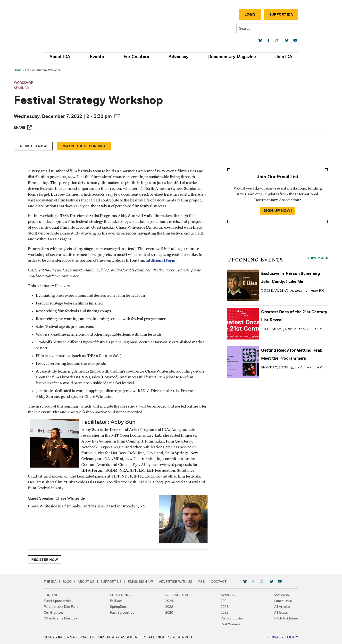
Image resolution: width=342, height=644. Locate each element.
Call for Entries (231, 618)
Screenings (122, 595)
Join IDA (282, 57)
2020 (169, 612)
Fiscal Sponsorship (60, 601)
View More (317, 258)
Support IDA (279, 14)
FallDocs (117, 601)
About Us (89, 582)
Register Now (34, 146)
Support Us (114, 582)
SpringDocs (120, 607)
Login (248, 14)
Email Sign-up (143, 582)
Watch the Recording (85, 146)
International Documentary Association (75, 24)
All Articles (280, 607)
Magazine (281, 595)
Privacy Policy (280, 637)
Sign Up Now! (277, 211)
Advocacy (178, 57)
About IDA (63, 57)
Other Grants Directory (63, 618)
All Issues (279, 612)
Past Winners (229, 624)
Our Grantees (56, 612)
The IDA (53, 582)
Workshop (24, 83)
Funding (54, 595)
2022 (169, 607)
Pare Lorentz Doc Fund (64, 607)
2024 (169, 601)
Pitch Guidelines (284, 618)
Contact (221, 582)
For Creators (137, 57)
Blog (70, 582)
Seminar (22, 88)
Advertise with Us (178, 582)
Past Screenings (123, 612)
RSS (204, 582)
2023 (223, 607)
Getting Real (177, 595)
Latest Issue (281, 601)
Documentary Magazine (231, 57)
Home (18, 70)
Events (99, 57)
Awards (226, 595)
